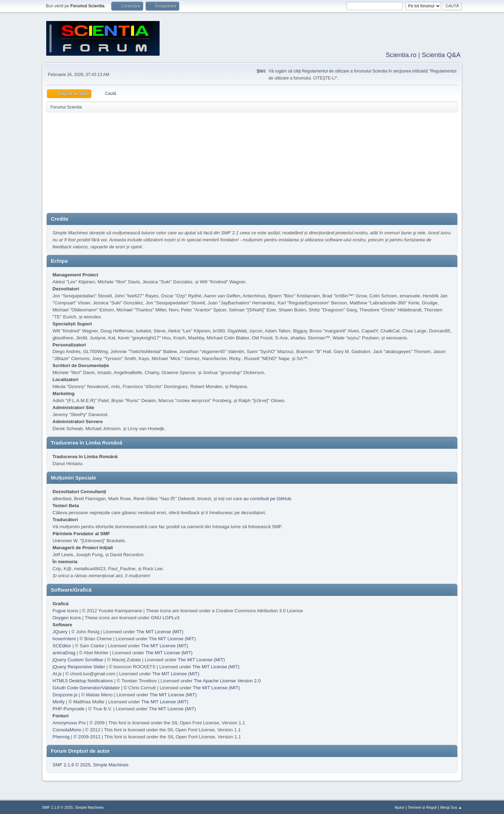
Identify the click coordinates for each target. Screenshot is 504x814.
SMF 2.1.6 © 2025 (71, 764)
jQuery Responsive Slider (79, 666)
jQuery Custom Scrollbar (78, 659)
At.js (57, 673)
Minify (59, 701)
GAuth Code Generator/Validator (86, 687)
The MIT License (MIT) (160, 631)
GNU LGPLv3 (165, 617)
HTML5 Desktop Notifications (83, 680)
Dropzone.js (65, 694)
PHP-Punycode (68, 708)
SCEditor (62, 645)
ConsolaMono (67, 729)
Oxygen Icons (67, 617)
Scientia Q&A (441, 54)
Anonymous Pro (69, 722)
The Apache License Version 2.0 (227, 680)
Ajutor (399, 807)
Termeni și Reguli (422, 807)
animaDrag (64, 652)
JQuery (60, 631)
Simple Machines (111, 764)
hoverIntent (64, 638)
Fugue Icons (65, 610)
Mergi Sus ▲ (451, 807)
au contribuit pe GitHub (267, 498)
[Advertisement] (252, 163)
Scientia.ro (401, 54)
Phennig (61, 736)
